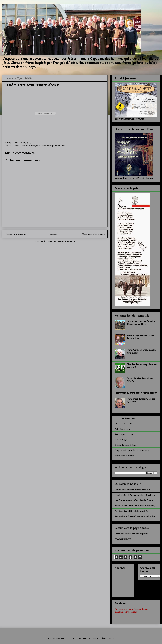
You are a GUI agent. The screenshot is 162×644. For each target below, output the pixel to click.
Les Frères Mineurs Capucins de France (134, 500)
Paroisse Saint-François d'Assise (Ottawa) (135, 506)
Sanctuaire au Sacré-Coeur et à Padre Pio (135, 517)
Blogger (115, 638)
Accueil (54, 234)
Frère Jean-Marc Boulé (126, 418)
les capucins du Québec (57, 146)
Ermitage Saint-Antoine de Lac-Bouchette (135, 495)
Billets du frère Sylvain (126, 445)
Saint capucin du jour (125, 434)
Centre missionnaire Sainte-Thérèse (132, 490)
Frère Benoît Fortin (124, 456)
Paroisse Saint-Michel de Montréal (131, 511)
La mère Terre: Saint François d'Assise (29, 146)
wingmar (95, 638)
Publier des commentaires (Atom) (61, 241)
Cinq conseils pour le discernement (132, 450)
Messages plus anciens (94, 234)
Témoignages (121, 440)
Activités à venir (123, 429)
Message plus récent (15, 234)
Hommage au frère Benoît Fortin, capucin (137, 393)
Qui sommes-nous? (124, 424)
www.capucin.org (123, 539)
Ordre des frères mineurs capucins (131, 534)
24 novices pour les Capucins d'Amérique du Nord (141, 323)
